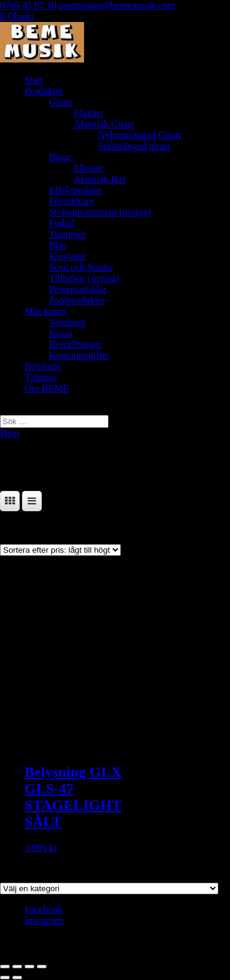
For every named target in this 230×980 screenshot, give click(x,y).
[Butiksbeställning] (60, 550)
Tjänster (40, 377)
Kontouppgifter (79, 355)
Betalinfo (43, 366)
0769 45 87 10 (28, 5)
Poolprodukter (77, 300)
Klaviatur (67, 256)
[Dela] (29, 967)
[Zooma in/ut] (5, 967)
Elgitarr (89, 113)
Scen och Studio (81, 267)
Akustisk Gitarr (104, 124)
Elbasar (88, 168)
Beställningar (75, 344)
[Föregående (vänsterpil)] (5, 978)
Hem (10, 433)
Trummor (68, 234)
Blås (58, 245)
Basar (60, 157)
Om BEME (47, 388)
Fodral (62, 223)
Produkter (44, 91)
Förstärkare (71, 201)
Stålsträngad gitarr (134, 146)
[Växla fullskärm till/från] (17, 967)
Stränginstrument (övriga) (100, 212)
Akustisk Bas (100, 179)
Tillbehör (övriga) (84, 278)
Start (34, 80)
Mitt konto (45, 311)
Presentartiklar (78, 289)
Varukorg (67, 322)
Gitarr (61, 102)
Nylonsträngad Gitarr (140, 135)
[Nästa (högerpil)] (17, 978)
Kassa (61, 333)
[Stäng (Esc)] (42, 967)
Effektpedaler (76, 190)
